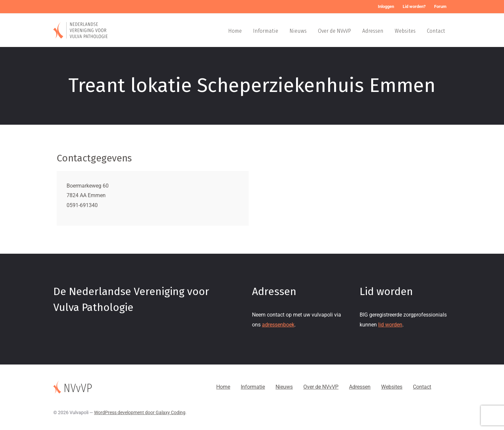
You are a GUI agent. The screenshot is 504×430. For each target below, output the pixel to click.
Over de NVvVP (334, 31)
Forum (440, 6)
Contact (436, 31)
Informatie (266, 31)
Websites (405, 31)
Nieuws (298, 31)
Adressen (373, 31)
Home (235, 31)
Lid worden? (414, 6)
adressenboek (278, 325)
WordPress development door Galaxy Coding (140, 412)
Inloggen (386, 6)
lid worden (390, 325)
